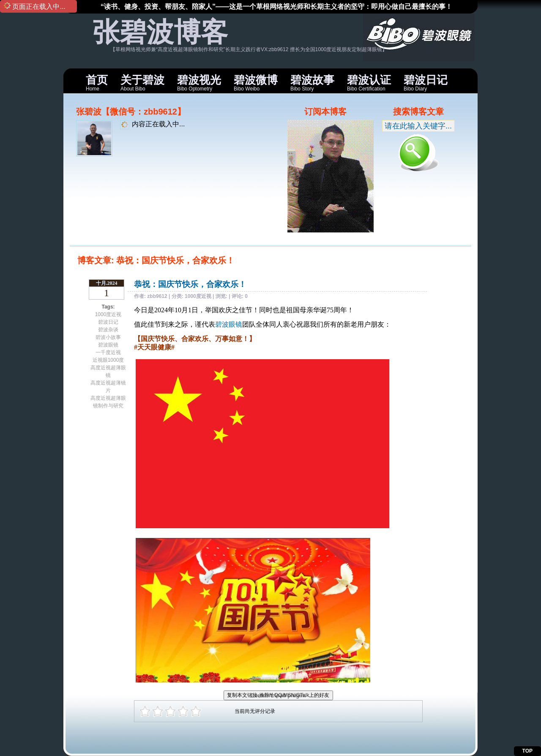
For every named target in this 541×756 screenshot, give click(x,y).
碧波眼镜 (108, 345)
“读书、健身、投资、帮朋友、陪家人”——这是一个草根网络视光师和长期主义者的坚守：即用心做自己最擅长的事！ (276, 7)
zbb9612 (157, 296)
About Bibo (142, 83)
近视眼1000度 (108, 360)
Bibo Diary (426, 83)
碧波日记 (108, 322)
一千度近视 (108, 352)
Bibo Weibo (256, 83)
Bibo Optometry (199, 83)
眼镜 (235, 324)
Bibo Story (312, 83)
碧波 (222, 324)
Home (97, 83)
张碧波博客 (160, 32)
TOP (527, 751)
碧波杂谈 (108, 330)
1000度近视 (108, 314)
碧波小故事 (108, 337)
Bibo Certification (369, 83)
